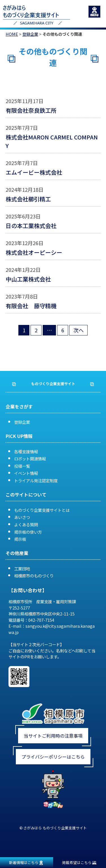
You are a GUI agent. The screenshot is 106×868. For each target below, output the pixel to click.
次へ (79, 330)
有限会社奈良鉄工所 (31, 110)
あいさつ (22, 517)
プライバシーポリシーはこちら (53, 757)
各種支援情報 (26, 451)
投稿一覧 (22, 466)
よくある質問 (26, 524)
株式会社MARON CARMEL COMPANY (52, 141)
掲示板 (20, 539)
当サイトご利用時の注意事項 (53, 736)
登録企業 (30, 34)
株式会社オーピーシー (34, 252)
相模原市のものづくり (34, 576)
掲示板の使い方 (28, 532)
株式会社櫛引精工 (28, 199)
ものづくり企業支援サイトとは (42, 510)
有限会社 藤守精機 (31, 306)
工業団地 (22, 568)
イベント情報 (26, 473)
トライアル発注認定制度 (36, 480)
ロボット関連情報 (30, 459)
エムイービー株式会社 (34, 172)
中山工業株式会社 (28, 279)
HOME (12, 34)
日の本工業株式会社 (31, 226)
